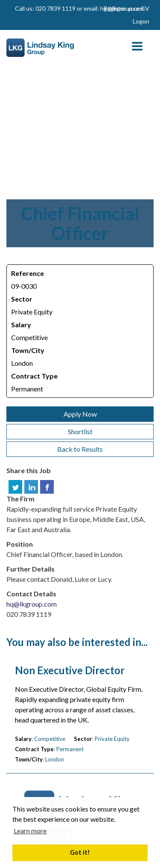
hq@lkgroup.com (32, 604)
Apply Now (80, 414)
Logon (141, 21)
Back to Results (80, 449)
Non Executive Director (70, 670)
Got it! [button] (80, 852)
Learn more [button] (30, 831)
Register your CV (126, 8)
